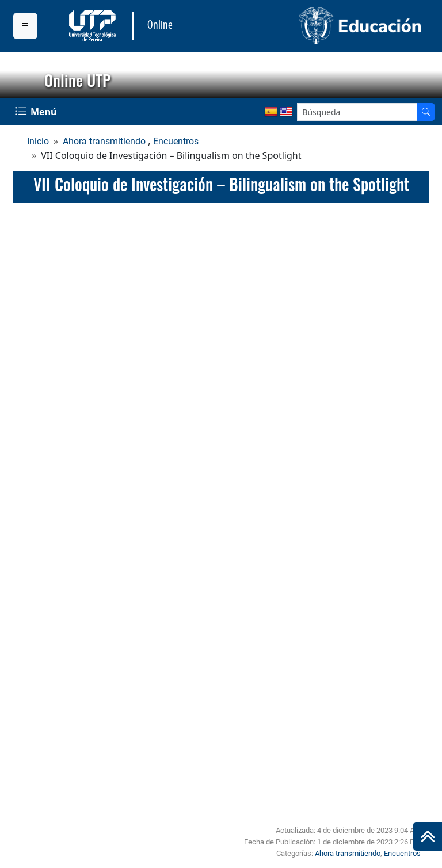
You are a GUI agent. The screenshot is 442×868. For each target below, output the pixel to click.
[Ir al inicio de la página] (428, 836)
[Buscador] (426, 112)
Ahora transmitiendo (104, 141)
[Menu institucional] (25, 26)
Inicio (38, 141)
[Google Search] (357, 112)
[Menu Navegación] (37, 112)
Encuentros (176, 141)
